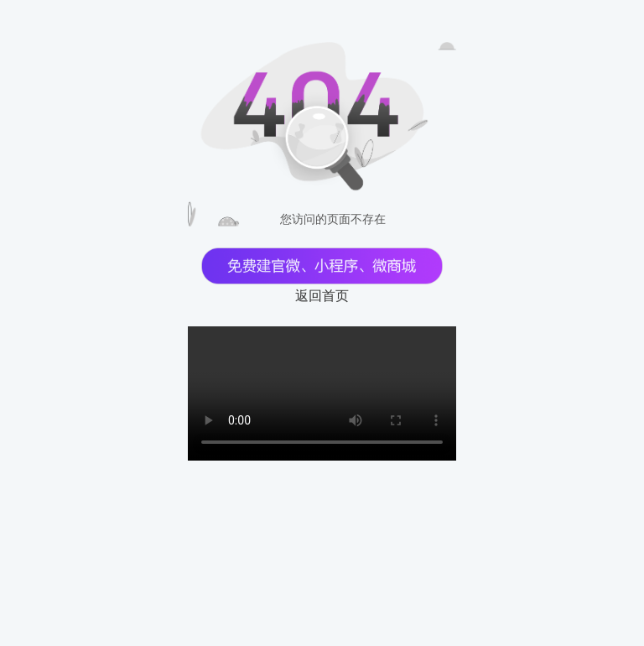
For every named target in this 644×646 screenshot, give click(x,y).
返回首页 (322, 296)
